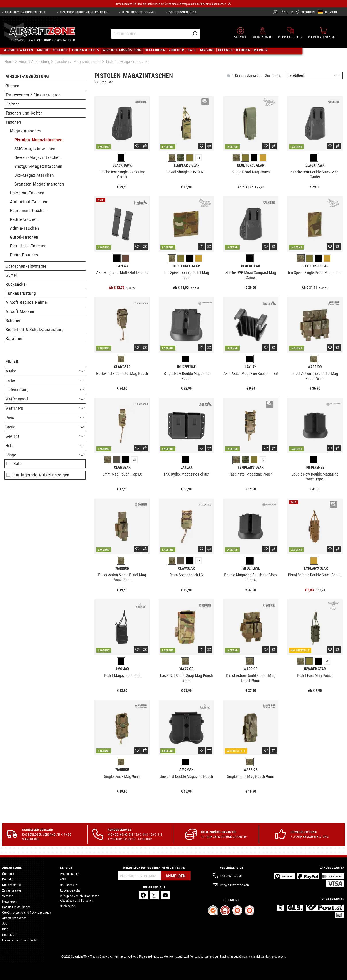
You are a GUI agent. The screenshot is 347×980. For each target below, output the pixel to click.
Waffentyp (45, 408)
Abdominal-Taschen (29, 202)
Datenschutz (68, 885)
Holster (12, 104)
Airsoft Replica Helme (26, 302)
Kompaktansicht (248, 75)
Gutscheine (67, 906)
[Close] (229, 4)
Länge (45, 455)
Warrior (315, 367)
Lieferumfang (45, 389)
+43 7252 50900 (231, 876)
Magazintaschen (26, 131)
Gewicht (45, 436)
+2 (199, 561)
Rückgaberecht (70, 890)
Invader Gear (315, 669)
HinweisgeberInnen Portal (20, 940)
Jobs (6, 923)
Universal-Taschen (27, 193)
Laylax (122, 266)
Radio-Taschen (24, 219)
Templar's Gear (186, 165)
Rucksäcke (16, 284)
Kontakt (7, 879)
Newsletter (10, 901)
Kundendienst (12, 885)
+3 (199, 158)
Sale (18, 464)
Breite (45, 427)
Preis (45, 418)
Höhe (45, 445)
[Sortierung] (314, 75)
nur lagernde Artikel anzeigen (41, 475)
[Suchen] (194, 35)
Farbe (45, 380)
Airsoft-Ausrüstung (27, 76)
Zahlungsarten (12, 890)
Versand (49, 834)
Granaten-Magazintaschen (39, 184)
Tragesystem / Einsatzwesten (33, 95)
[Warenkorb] (323, 34)
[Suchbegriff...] (150, 35)
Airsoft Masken (20, 311)
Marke (45, 371)
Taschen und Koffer (24, 113)
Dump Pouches (24, 255)
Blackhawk (122, 165)
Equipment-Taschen (28, 210)
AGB (63, 879)
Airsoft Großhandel (15, 918)
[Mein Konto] (263, 34)
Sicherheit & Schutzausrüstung (35, 329)
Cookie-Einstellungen (16, 907)
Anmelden (175, 876)
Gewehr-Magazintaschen (38, 157)
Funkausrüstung (21, 293)
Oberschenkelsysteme (26, 266)
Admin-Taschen (24, 228)
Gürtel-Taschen (24, 237)
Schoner (13, 320)
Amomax (122, 669)
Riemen (13, 86)
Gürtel (11, 275)
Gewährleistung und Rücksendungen (27, 912)
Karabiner (15, 338)
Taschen (13, 122)
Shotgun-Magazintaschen (38, 166)
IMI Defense (186, 367)
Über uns (8, 874)
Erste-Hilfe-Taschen (28, 246)
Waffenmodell (45, 399)
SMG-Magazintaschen (35, 149)
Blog (5, 929)
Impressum (10, 935)
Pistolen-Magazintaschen (39, 140)
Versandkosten (200, 956)
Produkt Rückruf (71, 874)
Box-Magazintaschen (34, 175)
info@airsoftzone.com (235, 885)
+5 (327, 661)
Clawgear (122, 367)
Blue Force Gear (251, 165)
